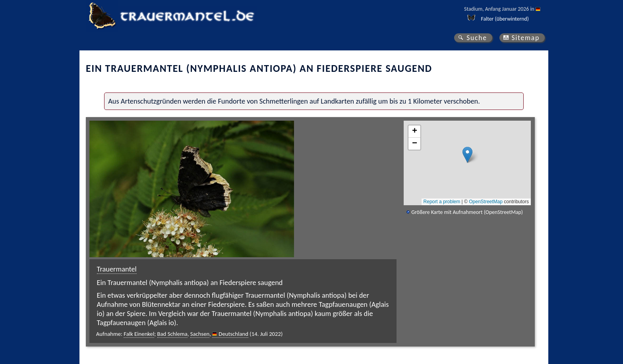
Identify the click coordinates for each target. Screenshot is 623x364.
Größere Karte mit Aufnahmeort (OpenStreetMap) (467, 212)
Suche (477, 38)
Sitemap (525, 38)
